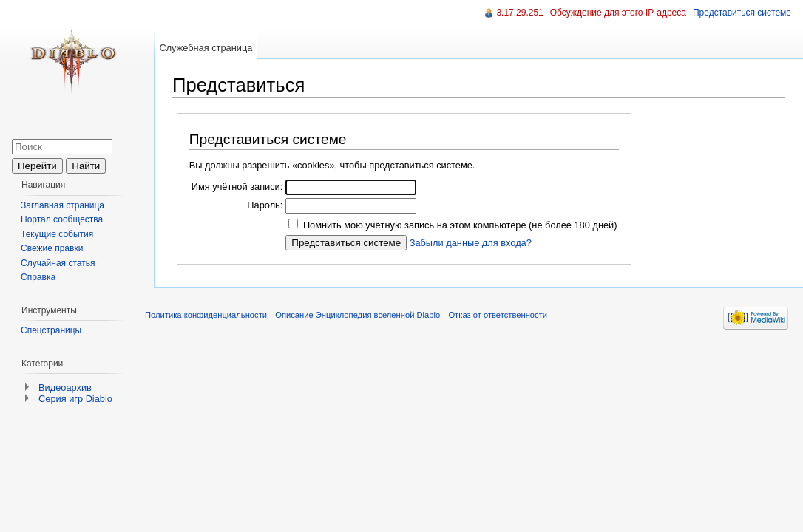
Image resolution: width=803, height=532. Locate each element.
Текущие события (57, 234)
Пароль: (265, 205)
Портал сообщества (62, 219)
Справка (38, 277)
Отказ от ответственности (498, 315)
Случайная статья (58, 263)
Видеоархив (65, 388)
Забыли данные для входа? (471, 243)
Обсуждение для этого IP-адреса (618, 13)
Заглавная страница (62, 205)
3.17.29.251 (519, 13)
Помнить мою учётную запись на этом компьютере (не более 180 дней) (460, 225)
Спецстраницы (51, 330)
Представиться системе (742, 13)
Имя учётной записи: (237, 187)
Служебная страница (206, 48)
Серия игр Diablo (75, 399)
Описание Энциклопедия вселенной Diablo (358, 315)
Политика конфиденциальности (206, 315)
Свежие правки (52, 248)
